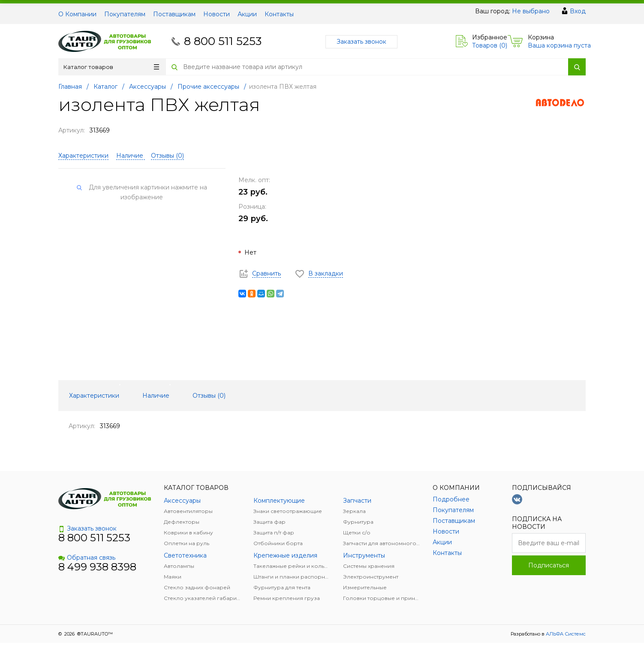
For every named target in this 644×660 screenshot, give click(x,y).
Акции (247, 14)
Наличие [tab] (156, 396)
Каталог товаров (111, 67)
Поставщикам (174, 14)
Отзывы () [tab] (209, 396)
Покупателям (125, 14)
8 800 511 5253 (223, 41)
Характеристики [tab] (94, 396)
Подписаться (549, 565)
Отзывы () (167, 156)
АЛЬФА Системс (565, 634)
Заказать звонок (361, 42)
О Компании (77, 14)
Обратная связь (87, 558)
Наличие (131, 156)
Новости (217, 14)
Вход (578, 11)
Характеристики (83, 156)
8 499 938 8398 (97, 567)
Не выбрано (531, 11)
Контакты (279, 14)
